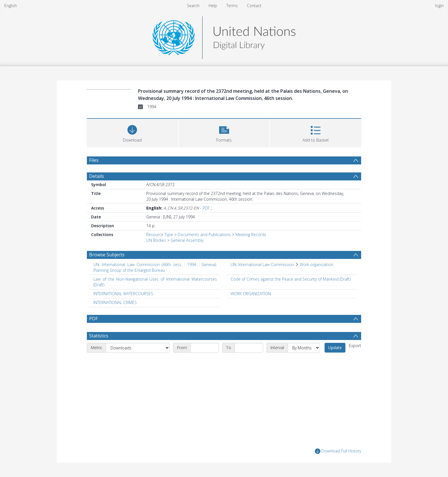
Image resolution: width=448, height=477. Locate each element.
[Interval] (304, 348)
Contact (254, 6)
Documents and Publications (204, 235)
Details (97, 176)
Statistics (99, 336)
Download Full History (338, 451)
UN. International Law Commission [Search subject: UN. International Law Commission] (262, 264)
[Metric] (138, 348)
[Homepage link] (224, 36)
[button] (224, 132)
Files (94, 160)
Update (335, 348)
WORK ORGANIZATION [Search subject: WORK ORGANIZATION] (251, 294)
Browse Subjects (107, 255)
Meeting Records (251, 235)
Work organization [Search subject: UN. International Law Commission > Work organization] (316, 264)
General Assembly (187, 240)
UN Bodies (156, 240)
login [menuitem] (439, 6)
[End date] (249, 348)
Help (213, 6)
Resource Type (160, 235)
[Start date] (205, 348)
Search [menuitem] (193, 6)
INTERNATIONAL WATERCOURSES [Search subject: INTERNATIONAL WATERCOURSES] (123, 294)
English (11, 6)
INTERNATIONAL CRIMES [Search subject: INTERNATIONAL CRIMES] (115, 302)
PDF (206, 208)
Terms (232, 6)
